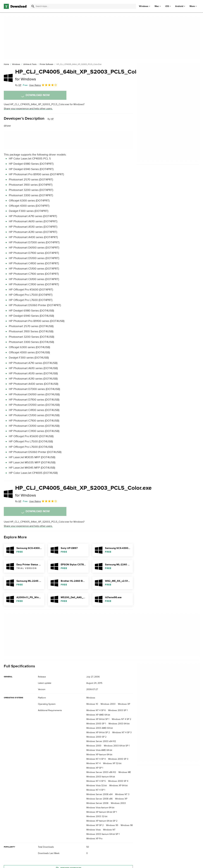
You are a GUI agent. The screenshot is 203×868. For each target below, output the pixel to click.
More (193, 6)
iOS (167, 6)
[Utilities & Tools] (30, 64)
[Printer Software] (46, 64)
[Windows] (16, 64)
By (18, 85)
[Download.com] (15, 6)
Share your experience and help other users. (28, 109)
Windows (144, 6)
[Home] (6, 64)
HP (52, 119)
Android (179, 6)
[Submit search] (33, 6)
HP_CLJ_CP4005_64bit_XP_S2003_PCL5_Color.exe (83, 75)
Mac (157, 6)
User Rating (43, 85)
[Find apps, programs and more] (83, 6)
